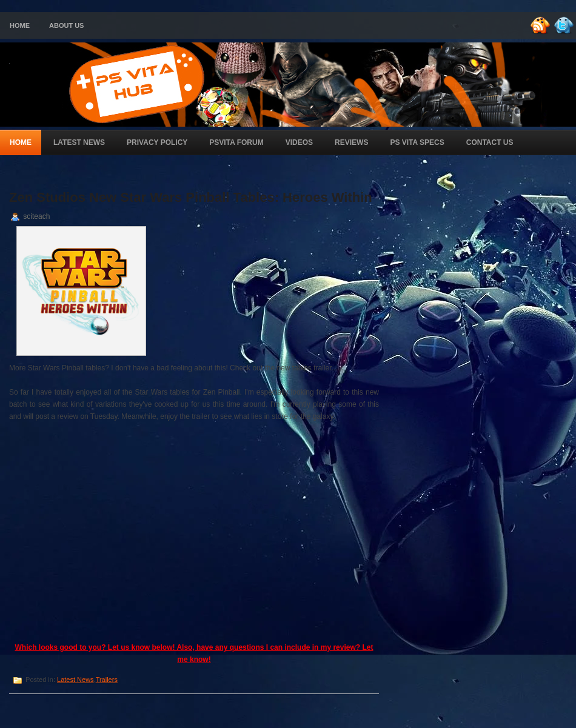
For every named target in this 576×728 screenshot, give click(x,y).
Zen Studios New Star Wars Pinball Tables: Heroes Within (191, 197)
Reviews (351, 142)
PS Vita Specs (417, 142)
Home (20, 25)
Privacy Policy (157, 142)
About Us (66, 25)
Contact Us (490, 142)
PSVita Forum (236, 142)
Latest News (79, 142)
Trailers (107, 680)
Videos (299, 142)
